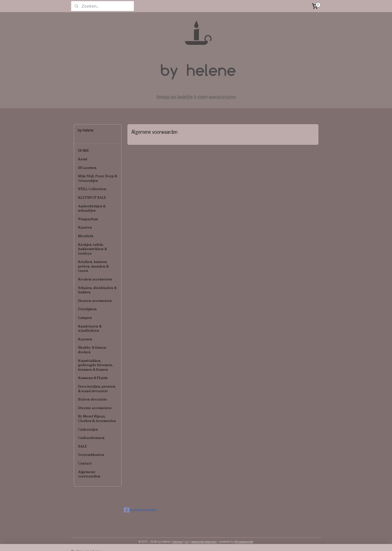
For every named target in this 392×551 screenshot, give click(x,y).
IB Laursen (87, 168)
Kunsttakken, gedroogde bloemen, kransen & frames (96, 365)
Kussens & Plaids (93, 378)
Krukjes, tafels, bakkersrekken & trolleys (93, 249)
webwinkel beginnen (204, 542)
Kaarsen (85, 339)
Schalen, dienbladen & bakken (97, 290)
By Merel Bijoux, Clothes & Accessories (97, 419)
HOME (84, 151)
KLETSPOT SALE (92, 198)
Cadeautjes (88, 430)
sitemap (177, 542)
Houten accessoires (95, 301)
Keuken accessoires (95, 279)
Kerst (83, 159)
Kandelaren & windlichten (90, 329)
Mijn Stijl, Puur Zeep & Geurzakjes (98, 179)
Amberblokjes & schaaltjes (92, 209)
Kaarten (85, 228)
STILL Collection (92, 189)
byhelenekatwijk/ (140, 510)
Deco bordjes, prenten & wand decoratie (97, 389)
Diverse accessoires (95, 408)
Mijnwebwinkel (244, 542)
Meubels (86, 236)
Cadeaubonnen (91, 438)
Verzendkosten (91, 455)
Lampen (85, 318)
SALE (83, 447)
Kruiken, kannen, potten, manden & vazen (93, 266)
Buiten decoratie (93, 400)
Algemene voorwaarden (89, 474)
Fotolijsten (87, 309)
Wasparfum (88, 219)
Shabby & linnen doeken (92, 350)
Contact (85, 464)
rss (187, 542)
